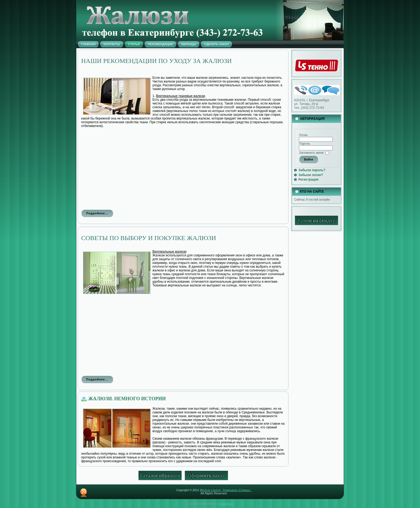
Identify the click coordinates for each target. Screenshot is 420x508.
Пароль (305, 144)
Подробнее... (97, 213)
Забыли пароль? (312, 170)
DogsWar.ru (226, 504)
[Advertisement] (183, 169)
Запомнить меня (311, 153)
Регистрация (308, 180)
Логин (303, 135)
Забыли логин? (311, 175)
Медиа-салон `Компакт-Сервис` (226, 490)
